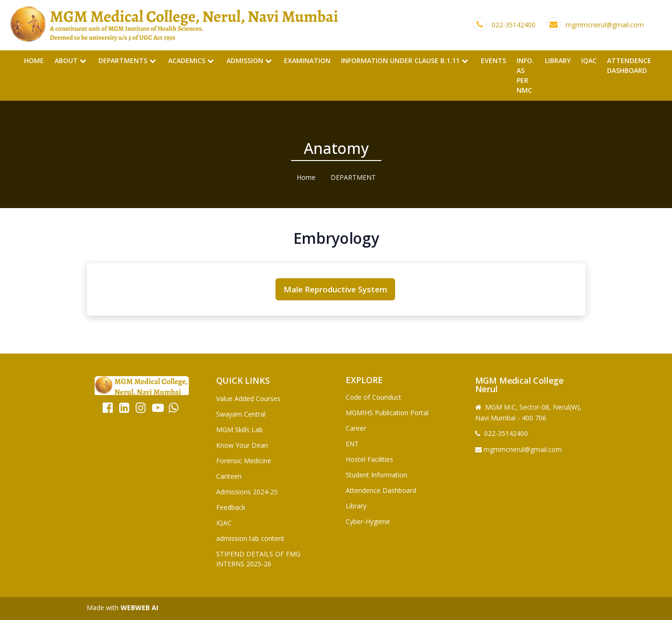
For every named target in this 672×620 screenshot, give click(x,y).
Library (558, 60)
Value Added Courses (248, 399)
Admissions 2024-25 (247, 492)
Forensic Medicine (244, 461)
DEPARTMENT (353, 177)
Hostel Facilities (369, 459)
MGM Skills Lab (239, 430)
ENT (352, 444)
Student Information (376, 475)
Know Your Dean (242, 445)
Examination (307, 60)
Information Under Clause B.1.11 (405, 60)
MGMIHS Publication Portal (387, 413)
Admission (249, 60)
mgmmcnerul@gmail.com (605, 25)
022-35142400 (514, 25)
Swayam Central (241, 414)
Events (494, 60)
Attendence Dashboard (629, 65)
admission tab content (250, 538)
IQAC (589, 60)
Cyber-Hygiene (368, 521)
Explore (364, 380)
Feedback (231, 507)
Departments (127, 60)
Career (356, 428)
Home (34, 60)
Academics (191, 60)
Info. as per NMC (525, 75)
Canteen (229, 476)
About (70, 60)
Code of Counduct (373, 397)
